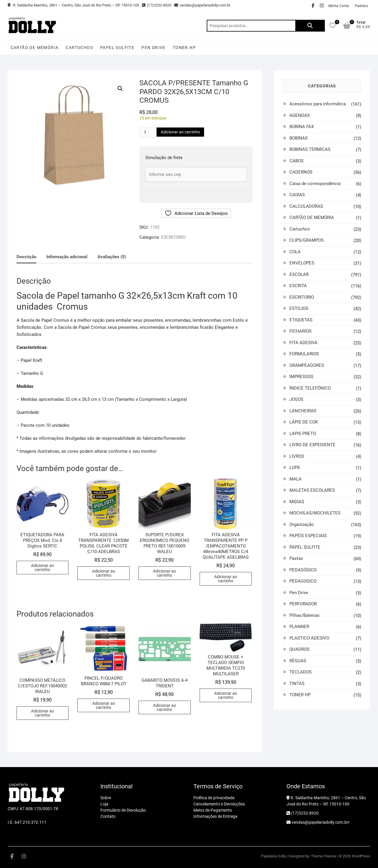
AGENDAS (300, 115)
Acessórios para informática (318, 104)
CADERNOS (301, 172)
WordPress (361, 856)
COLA (295, 252)
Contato (108, 816)
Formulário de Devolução (123, 810)
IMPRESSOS (301, 377)
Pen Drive (154, 48)
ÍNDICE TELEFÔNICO (310, 388)
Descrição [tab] (26, 257)
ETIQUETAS (301, 320)
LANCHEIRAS (303, 411)
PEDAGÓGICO (303, 570)
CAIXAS (297, 195)
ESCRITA (298, 286)
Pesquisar (310, 26)
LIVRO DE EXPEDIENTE (312, 445)
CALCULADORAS (306, 206)
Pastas (296, 558)
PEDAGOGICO (303, 581)
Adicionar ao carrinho (180, 132)
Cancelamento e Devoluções (219, 804)
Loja (104, 804)
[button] (120, 89)
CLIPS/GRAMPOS (307, 240)
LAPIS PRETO (303, 434)
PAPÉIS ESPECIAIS (308, 536)
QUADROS (299, 649)
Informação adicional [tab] (67, 257)
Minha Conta (339, 6)
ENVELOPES (302, 263)
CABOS (296, 161)
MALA (295, 479)
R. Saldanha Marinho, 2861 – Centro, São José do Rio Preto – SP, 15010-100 (73, 5)
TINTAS (297, 684)
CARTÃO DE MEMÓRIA (35, 48)
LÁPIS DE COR (304, 422)
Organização (302, 524)
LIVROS (297, 456)
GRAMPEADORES (307, 365)
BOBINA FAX (302, 127)
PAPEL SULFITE (117, 48)
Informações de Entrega (215, 816)
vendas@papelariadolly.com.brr (318, 822)
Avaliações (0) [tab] (112, 257)
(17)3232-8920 (157, 5)
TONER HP (184, 48)
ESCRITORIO (173, 237)
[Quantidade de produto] (147, 133)
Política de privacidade (214, 798)
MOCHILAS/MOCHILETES (315, 513)
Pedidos (361, 6)
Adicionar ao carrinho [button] (43, 568)
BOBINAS (299, 138)
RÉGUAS (298, 661)
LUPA (295, 467)
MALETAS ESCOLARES (312, 490)
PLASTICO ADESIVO (309, 638)
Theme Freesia (324, 856)
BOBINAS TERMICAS (310, 149)
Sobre (106, 798)
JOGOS (296, 399)
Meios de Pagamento (213, 810)
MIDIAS (297, 502)
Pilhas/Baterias (304, 615)
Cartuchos (79, 48)
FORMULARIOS (304, 354)
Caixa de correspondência (315, 184)
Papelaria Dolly (273, 856)
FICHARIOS (300, 331)
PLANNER (299, 627)
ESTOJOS (299, 308)
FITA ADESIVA (303, 343)
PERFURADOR (303, 604)
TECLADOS (300, 672)
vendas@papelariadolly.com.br (202, 5)
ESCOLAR (299, 274)
